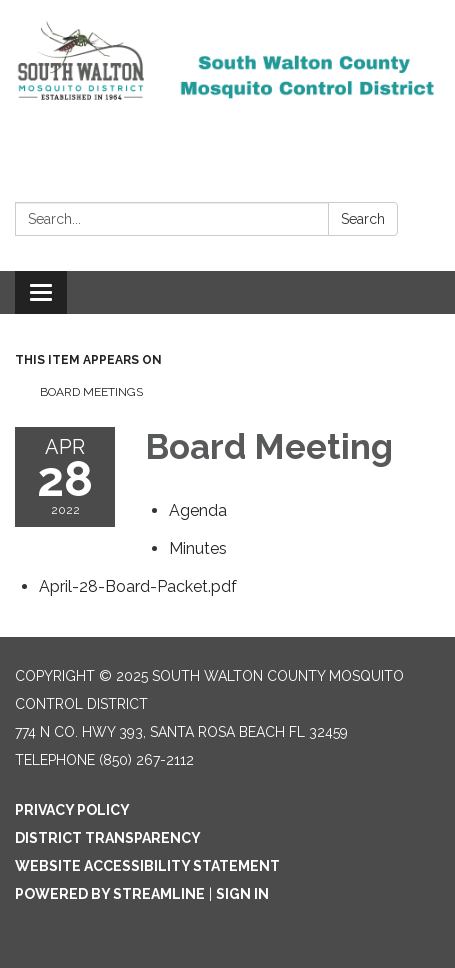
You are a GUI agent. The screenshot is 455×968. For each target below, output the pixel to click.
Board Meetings (91, 392)
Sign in (242, 894)
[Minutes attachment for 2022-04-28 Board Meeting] (198, 548)
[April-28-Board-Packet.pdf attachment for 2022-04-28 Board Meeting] (138, 586)
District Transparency (108, 838)
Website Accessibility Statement (147, 866)
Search (363, 219)
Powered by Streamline (110, 894)
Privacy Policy (72, 810)
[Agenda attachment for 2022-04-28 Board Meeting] (198, 510)
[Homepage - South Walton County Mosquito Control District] (227, 76)
